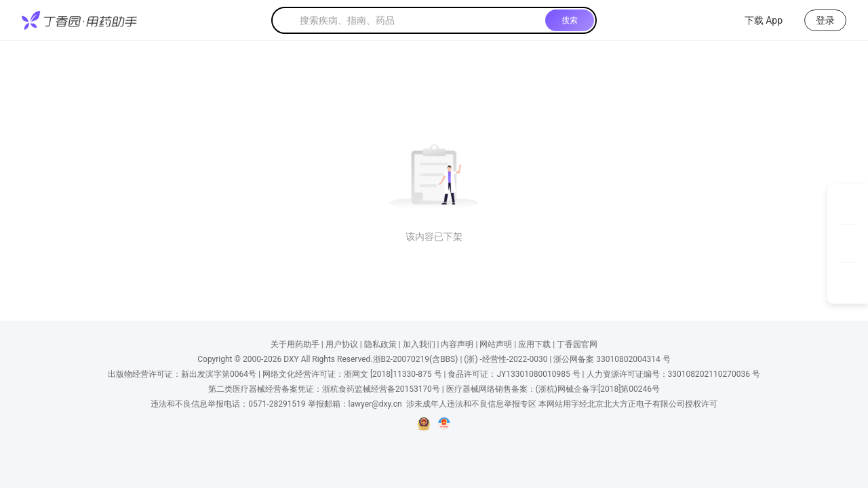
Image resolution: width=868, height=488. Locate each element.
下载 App (755, 20)
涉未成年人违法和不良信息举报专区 (471, 404)
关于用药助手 (295, 344)
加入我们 (419, 344)
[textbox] (420, 20)
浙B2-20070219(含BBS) (416, 359)
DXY (291, 359)
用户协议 (342, 344)
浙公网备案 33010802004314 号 (612, 359)
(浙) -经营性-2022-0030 (506, 359)
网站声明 (496, 344)
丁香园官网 (577, 344)
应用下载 (534, 344)
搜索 (570, 20)
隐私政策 (380, 344)
